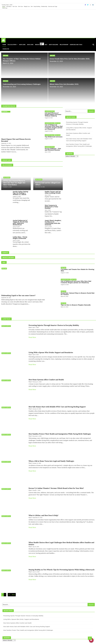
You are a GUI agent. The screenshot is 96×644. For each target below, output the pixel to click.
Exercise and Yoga (53, 6)
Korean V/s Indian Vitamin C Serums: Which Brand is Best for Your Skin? (56, 483)
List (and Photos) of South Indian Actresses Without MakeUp (53, 114)
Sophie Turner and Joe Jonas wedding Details (53, 191)
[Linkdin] (93, 5)
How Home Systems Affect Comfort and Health (46, 376)
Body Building (37, 6)
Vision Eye (5, 8)
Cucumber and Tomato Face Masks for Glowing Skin (77, 269)
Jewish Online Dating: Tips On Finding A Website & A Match (21, 192)
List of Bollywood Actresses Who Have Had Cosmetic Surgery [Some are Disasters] (54, 127)
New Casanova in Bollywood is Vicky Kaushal (51, 206)
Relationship (44, 6)
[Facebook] (85, 5)
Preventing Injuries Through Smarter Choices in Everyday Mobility (54, 323)
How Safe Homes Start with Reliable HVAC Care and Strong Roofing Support (57, 403)
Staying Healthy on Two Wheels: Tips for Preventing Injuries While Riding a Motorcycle (62, 562)
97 (9, 587)
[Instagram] (91, 5)
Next (13, 587)
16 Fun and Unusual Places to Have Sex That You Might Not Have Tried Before (14, 182)
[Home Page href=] (3, 41)
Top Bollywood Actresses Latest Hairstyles (60, 136)
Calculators (9, 6)
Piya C (30, 325)
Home (4, 6)
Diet (32, 6)
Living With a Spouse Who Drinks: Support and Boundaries (51, 350)
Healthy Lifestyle (6, 324)
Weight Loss (27, 6)
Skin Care (20, 6)
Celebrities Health (5, 112)
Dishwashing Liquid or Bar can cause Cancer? (18, 294)
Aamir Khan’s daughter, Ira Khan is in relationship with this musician (53, 221)
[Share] (91, 640)
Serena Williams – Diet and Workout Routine (53, 148)
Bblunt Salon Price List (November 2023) (64, 84)
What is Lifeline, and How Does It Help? (43, 509)
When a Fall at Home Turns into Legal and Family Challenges (51, 456)
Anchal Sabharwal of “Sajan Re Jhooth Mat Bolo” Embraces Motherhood (20, 221)
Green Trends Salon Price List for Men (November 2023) (70, 59)
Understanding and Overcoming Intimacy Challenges (22, 84)
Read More (32, 335)
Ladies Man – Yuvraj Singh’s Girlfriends (20, 237)
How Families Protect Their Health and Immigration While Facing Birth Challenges (60, 429)
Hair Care (15, 6)
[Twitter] (88, 5)
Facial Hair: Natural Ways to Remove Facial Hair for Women (78, 292)
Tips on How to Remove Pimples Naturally (76, 303)
